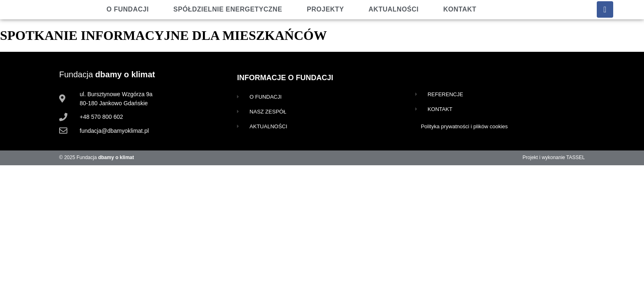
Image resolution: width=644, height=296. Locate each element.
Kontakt (460, 9)
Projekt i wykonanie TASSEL (554, 157)
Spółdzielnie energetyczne (228, 9)
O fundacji (128, 9)
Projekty (325, 9)
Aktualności (393, 9)
